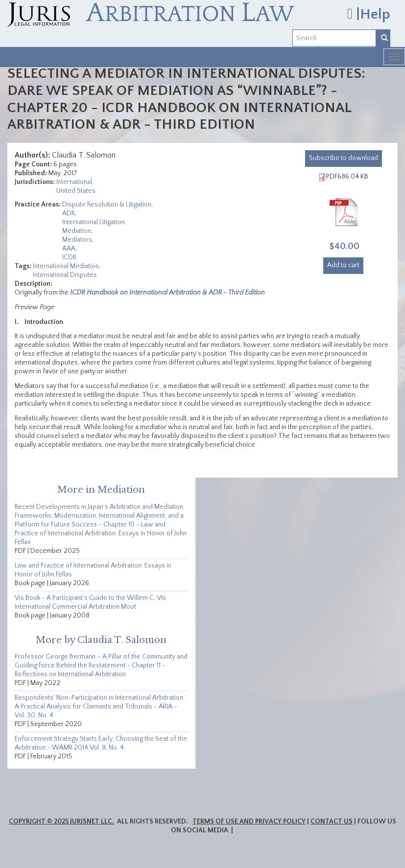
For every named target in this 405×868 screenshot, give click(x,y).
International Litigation (94, 222)
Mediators (77, 240)
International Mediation (66, 266)
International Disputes (65, 275)
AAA (69, 249)
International (74, 182)
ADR (69, 213)
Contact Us (332, 822)
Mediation (77, 231)
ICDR (69, 257)
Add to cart (343, 265)
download (344, 158)
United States (76, 191)
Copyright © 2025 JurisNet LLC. (61, 822)
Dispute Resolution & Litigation (107, 205)
